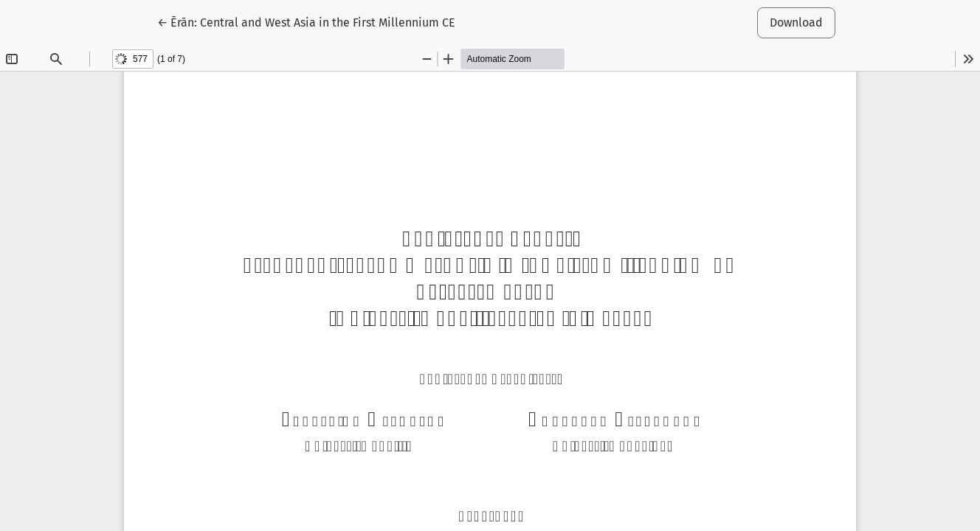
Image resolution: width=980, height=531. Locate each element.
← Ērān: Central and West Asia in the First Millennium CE (306, 21)
